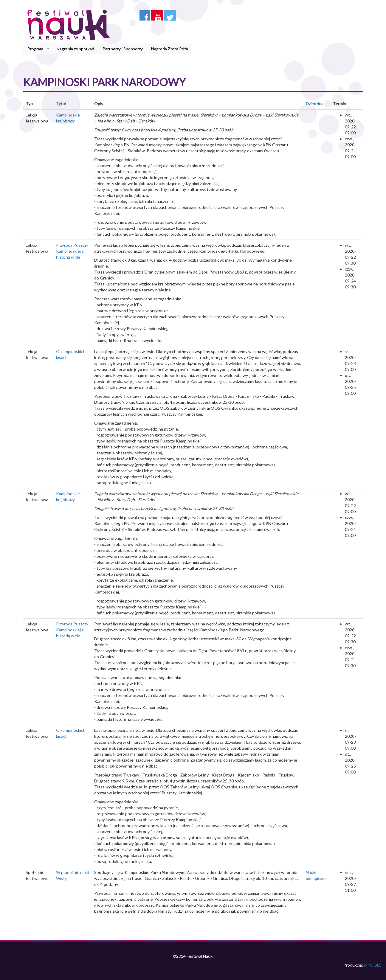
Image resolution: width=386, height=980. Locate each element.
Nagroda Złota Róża (170, 49)
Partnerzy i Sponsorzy (123, 49)
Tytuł (61, 104)
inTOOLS (373, 965)
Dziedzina (315, 104)
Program (36, 49)
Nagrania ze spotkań (75, 49)
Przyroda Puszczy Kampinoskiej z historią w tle (72, 251)
